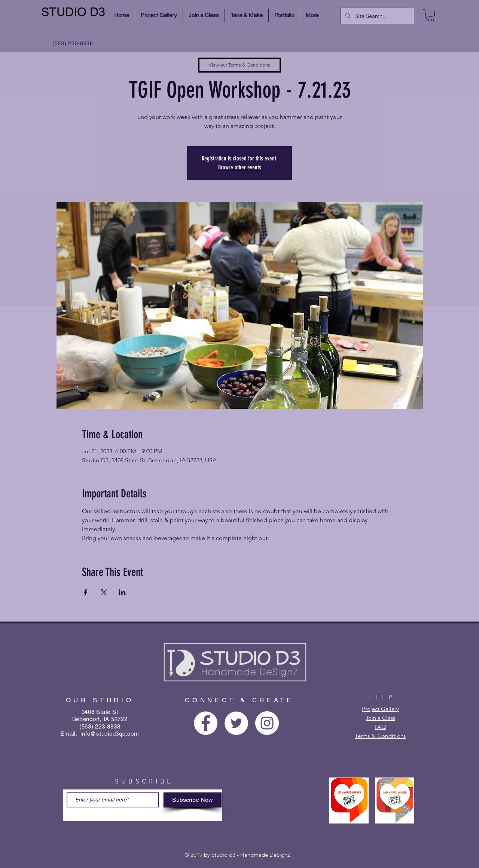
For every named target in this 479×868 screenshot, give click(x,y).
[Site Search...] (377, 16)
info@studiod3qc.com (110, 734)
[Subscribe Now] (193, 800)
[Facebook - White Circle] (206, 723)
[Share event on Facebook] (86, 592)
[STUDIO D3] (74, 12)
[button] (430, 15)
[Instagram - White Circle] (267, 723)
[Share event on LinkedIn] (122, 592)
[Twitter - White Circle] (236, 723)
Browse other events (240, 167)
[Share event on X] (104, 592)
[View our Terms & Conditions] (239, 65)
